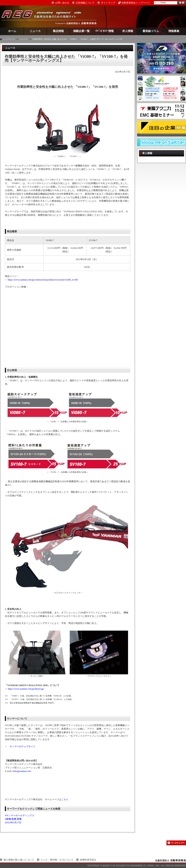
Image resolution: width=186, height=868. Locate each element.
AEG (44, 16)
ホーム (12, 31)
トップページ (9, 39)
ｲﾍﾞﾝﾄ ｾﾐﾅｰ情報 (105, 31)
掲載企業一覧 (81, 31)
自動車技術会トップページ (136, 3)
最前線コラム (151, 31)
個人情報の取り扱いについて (19, 860)
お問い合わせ (62, 3)
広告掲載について (85, 3)
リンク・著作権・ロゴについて (57, 860)
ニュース (35, 31)
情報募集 (174, 31)
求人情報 (128, 31)
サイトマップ (108, 3)
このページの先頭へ (176, 843)
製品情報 (58, 31)
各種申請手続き (88, 860)
